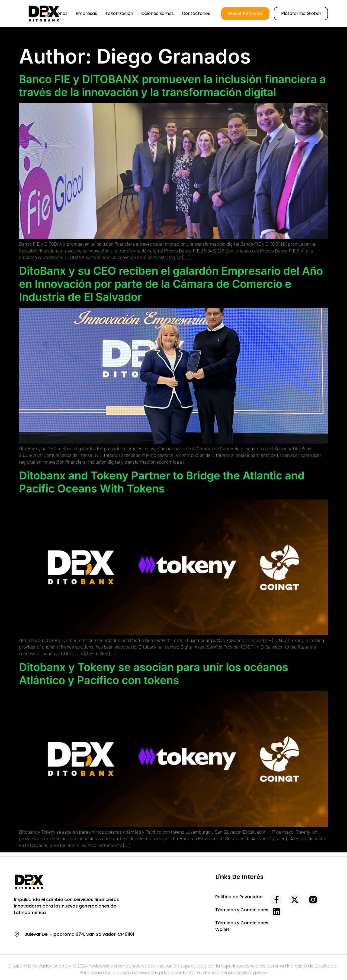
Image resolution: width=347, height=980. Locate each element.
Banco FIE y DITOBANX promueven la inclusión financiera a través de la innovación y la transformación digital (172, 86)
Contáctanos (196, 13)
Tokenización (119, 13)
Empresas (86, 13)
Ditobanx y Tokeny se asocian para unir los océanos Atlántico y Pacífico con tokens (154, 674)
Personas (58, 13)
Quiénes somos (158, 13)
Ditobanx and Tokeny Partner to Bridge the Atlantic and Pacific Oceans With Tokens (162, 482)
